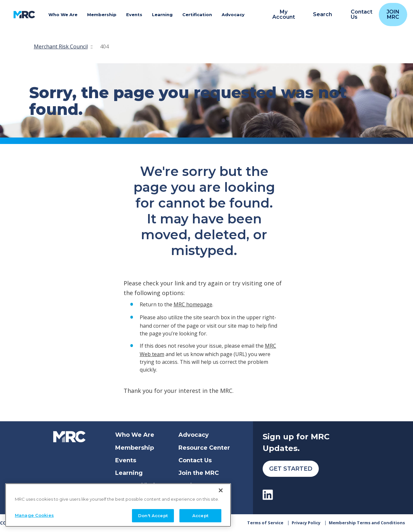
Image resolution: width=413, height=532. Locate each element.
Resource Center (204, 448)
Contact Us (195, 460)
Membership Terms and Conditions (367, 523)
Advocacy (194, 435)
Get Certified (135, 486)
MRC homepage (193, 304)
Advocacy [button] (233, 15)
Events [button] (134, 15)
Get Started (291, 469)
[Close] (221, 523)
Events (126, 460)
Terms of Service (265, 523)
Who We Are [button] (63, 15)
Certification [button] (197, 15)
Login (187, 486)
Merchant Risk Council (61, 46)
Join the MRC (199, 473)
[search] (319, 15)
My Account (284, 15)
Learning (129, 473)
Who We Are (135, 435)
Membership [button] (102, 15)
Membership (135, 448)
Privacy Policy (306, 523)
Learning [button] (162, 15)
